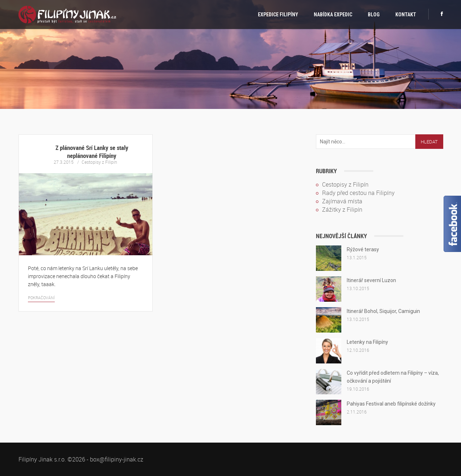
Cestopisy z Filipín (99, 162)
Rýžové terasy (363, 249)
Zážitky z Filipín (342, 209)
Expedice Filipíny (278, 15)
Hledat (429, 142)
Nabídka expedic (333, 15)
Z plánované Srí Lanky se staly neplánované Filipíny (92, 152)
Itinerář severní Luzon (371, 280)
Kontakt (406, 15)
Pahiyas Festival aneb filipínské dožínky (391, 404)
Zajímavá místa (342, 201)
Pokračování (41, 298)
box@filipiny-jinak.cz (117, 459)
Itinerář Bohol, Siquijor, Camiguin (383, 311)
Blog (374, 15)
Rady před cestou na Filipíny (358, 193)
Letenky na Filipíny (367, 342)
